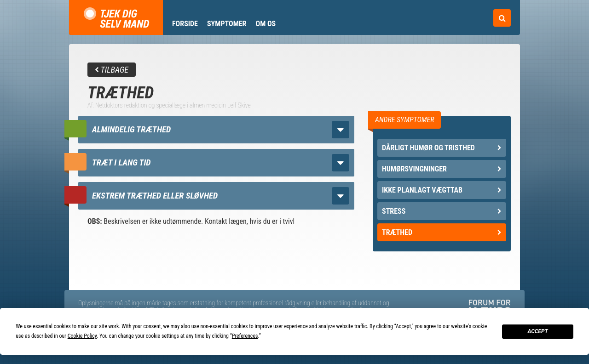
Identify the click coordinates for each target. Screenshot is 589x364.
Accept (537, 331)
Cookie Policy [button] (82, 336)
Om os (266, 24)
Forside (185, 24)
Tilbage (112, 70)
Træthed (442, 232)
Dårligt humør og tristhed (442, 148)
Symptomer (227, 24)
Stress (442, 211)
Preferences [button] (245, 336)
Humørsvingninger (442, 169)
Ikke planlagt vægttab (442, 190)
